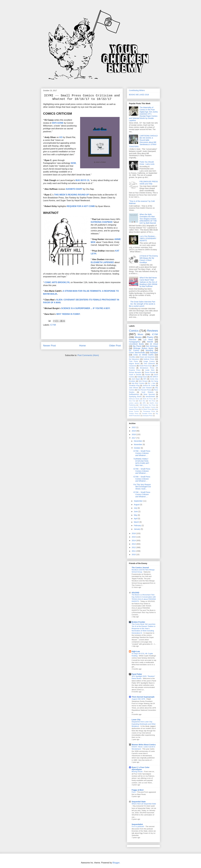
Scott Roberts (147, 392)
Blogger (116, 863)
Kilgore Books (134, 364)
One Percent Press (144, 390)
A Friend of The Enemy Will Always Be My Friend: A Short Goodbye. (149, 259)
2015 (134, 537)
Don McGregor (152, 346)
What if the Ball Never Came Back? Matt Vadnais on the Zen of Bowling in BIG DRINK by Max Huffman (149, 282)
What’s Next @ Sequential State (144, 804)
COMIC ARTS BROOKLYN (57, 282)
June (136, 511)
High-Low (136, 651)
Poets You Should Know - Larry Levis (147, 163)
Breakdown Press (147, 368)
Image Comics (149, 361)
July (136, 508)
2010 (134, 554)
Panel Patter (137, 674)
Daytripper (154, 353)
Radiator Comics (150, 407)
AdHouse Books (134, 399)
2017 (134, 438)
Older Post (115, 346)
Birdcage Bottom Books (143, 348)
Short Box (142, 401)
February (138, 525)
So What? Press (146, 409)
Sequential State (139, 802)
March (137, 522)
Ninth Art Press (148, 399)
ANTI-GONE (58, 123)
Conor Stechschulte (137, 353)
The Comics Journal (140, 568)
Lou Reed (148, 340)
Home (82, 346)
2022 (134, 427)
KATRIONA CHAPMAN (102, 222)
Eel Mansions (134, 359)
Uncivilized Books (136, 344)
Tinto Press (133, 361)
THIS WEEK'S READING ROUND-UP (72, 195)
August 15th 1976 (139, 699)
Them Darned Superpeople (143, 697)
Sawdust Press (134, 409)
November (138, 444)
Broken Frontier (138, 622)
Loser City (136, 720)
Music (140, 334)
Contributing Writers (137, 90)
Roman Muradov (135, 372)
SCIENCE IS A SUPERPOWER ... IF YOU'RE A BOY (86, 308)
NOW (73, 163)
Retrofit (150, 342)
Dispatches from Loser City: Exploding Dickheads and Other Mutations (144, 724)
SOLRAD (135, 593)
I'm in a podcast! (138, 826)
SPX (145, 379)
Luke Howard (147, 388)
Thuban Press (134, 414)
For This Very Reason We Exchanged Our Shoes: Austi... (142, 487)
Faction (148, 375)
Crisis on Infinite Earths (144, 355)
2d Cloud (154, 344)
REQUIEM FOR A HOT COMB (81, 206)
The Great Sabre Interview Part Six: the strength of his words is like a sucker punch (142, 304)
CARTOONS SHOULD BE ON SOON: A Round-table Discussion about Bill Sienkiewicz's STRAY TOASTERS (143, 141)
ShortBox (132, 357)
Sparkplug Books (135, 397)
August (137, 505)
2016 (134, 533)
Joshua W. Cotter (149, 386)
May (136, 515)
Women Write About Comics (144, 745)
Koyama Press (135, 370)
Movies (138, 337)
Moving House (137, 772)
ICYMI (53, 325)
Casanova (133, 366)
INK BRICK (154, 377)
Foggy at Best (138, 790)
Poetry (150, 337)
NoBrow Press (149, 359)
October (137, 448)
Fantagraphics (135, 342)
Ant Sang (154, 381)
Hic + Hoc (152, 383)
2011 (134, 551)
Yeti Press (152, 401)
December (138, 441)
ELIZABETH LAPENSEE (103, 262)
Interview (133, 340)
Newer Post (49, 346)
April (136, 519)
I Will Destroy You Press (147, 405)
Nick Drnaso (143, 381)
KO (61, 137)
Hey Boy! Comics (138, 383)
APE (144, 403)
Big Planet (137, 346)
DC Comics (134, 350)
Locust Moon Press (135, 407)
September (138, 501)
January (137, 529)
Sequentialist (137, 824)
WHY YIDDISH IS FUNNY (68, 314)
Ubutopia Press (148, 416)
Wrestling (149, 350)
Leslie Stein (150, 370)
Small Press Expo (146, 366)
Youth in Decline (135, 375)
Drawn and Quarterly (147, 357)
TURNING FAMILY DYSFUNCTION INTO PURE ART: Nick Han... (141, 462)
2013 (134, 544)
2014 (134, 540)
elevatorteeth (150, 397)
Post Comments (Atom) (88, 355)
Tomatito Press (147, 414)
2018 (134, 434)
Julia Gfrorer (134, 388)
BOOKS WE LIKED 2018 (139, 95)
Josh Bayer (136, 379)
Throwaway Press (149, 411)
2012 (134, 547)
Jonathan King (134, 386)
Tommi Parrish (150, 372)
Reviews (152, 331)
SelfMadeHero (134, 394)
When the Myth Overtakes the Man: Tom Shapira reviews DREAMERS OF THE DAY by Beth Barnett (148, 219)
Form (134, 792)
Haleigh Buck (142, 377)
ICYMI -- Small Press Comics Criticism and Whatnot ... (142, 453)
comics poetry (134, 403)
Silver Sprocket (149, 394)
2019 (134, 431)
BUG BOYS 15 (82, 180)
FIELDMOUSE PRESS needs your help (149, 183)
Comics (134, 331)
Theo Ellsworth (149, 364)
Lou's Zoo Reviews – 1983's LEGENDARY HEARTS (148, 238)
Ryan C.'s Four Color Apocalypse (141, 768)
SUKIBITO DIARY (74, 189)
